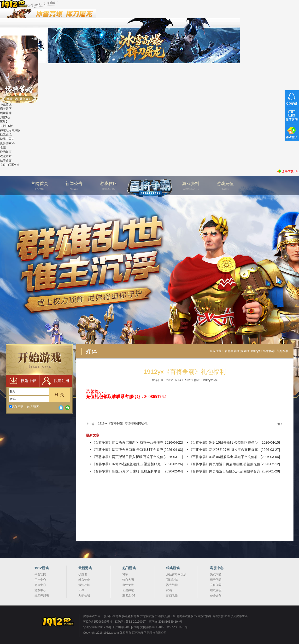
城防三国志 (7, 139)
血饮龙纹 (128, 585)
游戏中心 (40, 590)
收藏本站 (6, 156)
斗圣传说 (6, 104)
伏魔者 (83, 574)
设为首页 (6, 152)
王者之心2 (129, 596)
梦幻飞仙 (172, 596)
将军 (125, 574)
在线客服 (216, 590)
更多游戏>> (7, 143)
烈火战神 (172, 585)
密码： (14, 399)
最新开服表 (42, 596)
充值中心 (40, 585)
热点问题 (216, 574)
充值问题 (216, 585)
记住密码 (16, 407)
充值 (3, 165)
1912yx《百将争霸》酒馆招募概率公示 (123, 423)
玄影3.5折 (6, 126)
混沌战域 (84, 585)
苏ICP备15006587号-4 (98, 622)
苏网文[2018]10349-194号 (166, 622)
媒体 (243, 351)
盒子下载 (288, 172)
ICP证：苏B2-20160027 (130, 622)
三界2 (4, 122)
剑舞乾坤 (6, 113)
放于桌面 (6, 161)
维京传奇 (84, 580)
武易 (169, 590)
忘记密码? (33, 407)
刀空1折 (5, 117)
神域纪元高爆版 (10, 130)
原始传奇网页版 (176, 574)
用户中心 (40, 580)
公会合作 (216, 596)
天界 (81, 590)
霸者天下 (6, 109)
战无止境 (6, 135)
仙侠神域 (128, 590)
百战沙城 (172, 580)
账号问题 (216, 580)
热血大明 (128, 580)
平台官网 (40, 574)
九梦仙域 (84, 596)
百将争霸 (231, 351)
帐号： (14, 391)
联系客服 (14, 165)
